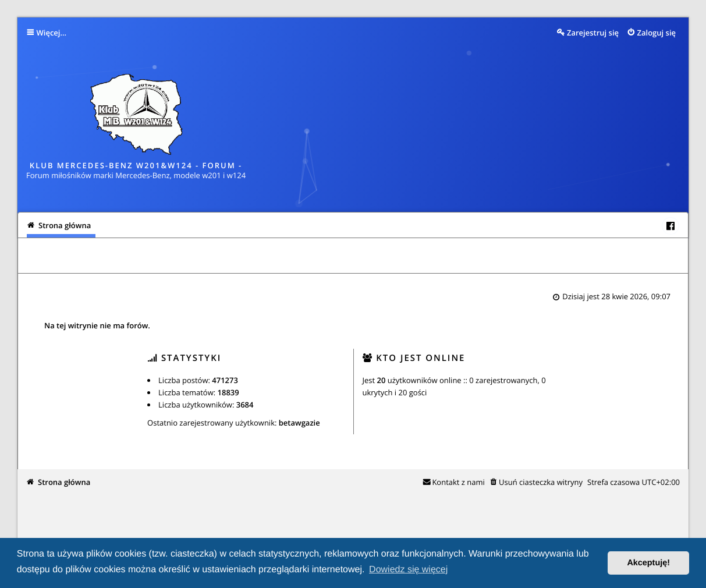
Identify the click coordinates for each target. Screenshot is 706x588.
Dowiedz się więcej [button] (408, 570)
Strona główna (64, 482)
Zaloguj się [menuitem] (657, 33)
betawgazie (299, 423)
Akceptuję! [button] (648, 563)
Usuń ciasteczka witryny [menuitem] (541, 482)
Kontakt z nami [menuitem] (458, 482)
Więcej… (52, 33)
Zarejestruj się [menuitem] (593, 33)
